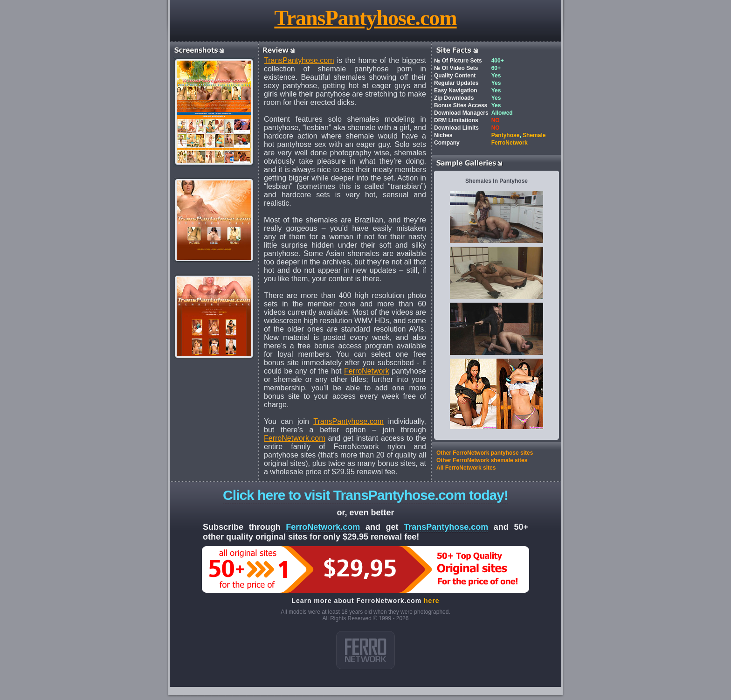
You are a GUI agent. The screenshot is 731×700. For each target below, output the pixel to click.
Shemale (534, 135)
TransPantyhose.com (365, 18)
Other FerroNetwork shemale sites (482, 460)
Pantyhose (506, 135)
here (432, 601)
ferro (365, 650)
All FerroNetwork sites (466, 468)
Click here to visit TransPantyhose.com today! (365, 495)
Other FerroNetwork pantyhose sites (485, 453)
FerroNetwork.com (295, 438)
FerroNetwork (367, 371)
